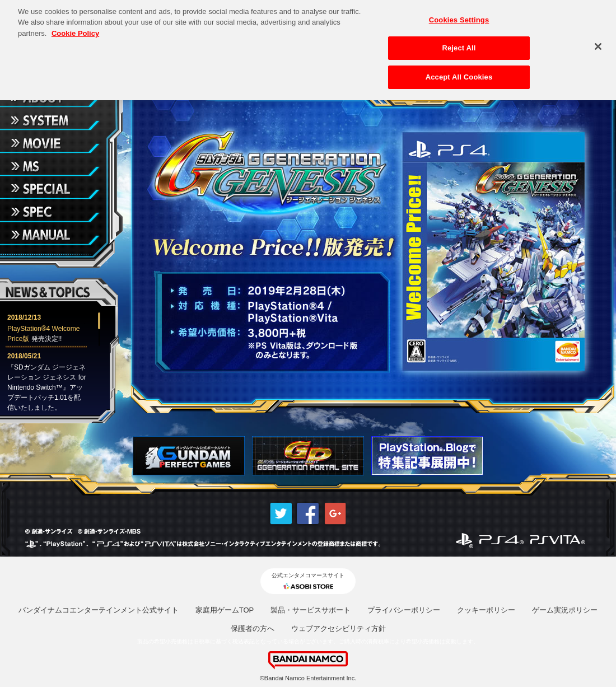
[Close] (598, 42)
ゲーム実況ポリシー (565, 610)
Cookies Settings (459, 15)
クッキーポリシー (486, 610)
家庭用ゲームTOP (225, 610)
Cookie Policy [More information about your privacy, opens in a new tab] (75, 29)
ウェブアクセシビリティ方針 (339, 628)
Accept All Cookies (459, 73)
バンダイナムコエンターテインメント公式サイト (99, 610)
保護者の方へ (253, 628)
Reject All (459, 44)
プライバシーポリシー (404, 610)
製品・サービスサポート (311, 610)
